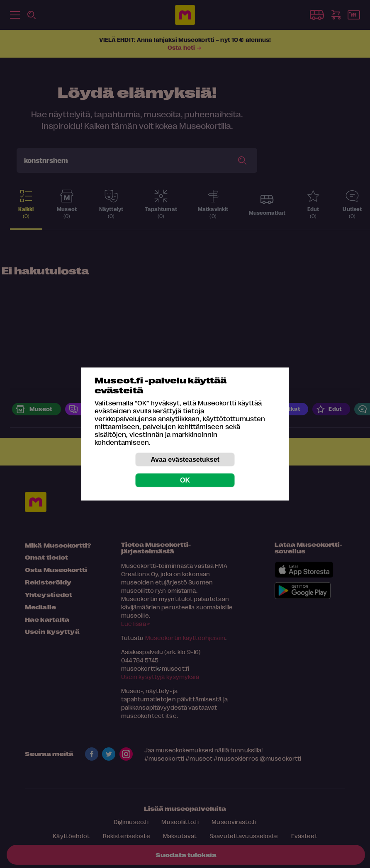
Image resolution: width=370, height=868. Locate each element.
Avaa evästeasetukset (185, 459)
